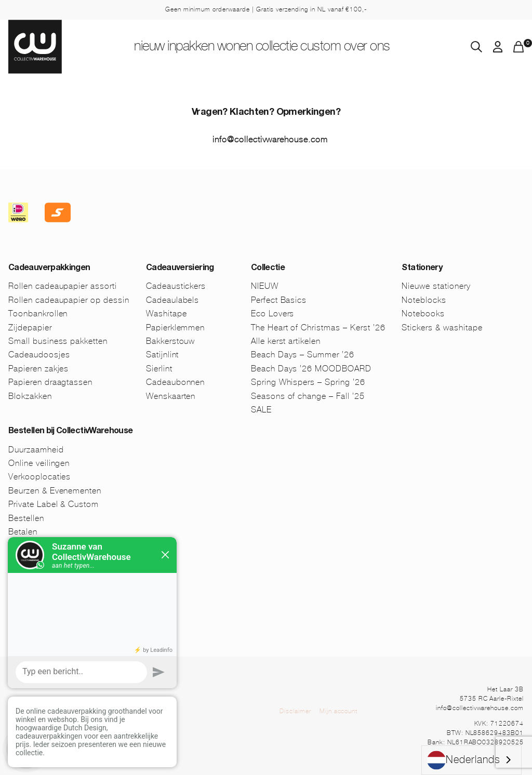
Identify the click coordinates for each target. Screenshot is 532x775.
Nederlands (464, 760)
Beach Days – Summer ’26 (303, 355)
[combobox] (471, 760)
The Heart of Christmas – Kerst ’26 (318, 328)
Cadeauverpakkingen (49, 269)
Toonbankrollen (38, 313)
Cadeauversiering (180, 269)
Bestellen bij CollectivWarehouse (71, 432)
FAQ (17, 587)
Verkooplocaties (39, 477)
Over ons (391, 47)
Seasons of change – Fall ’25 (308, 396)
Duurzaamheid (36, 450)
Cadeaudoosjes (39, 355)
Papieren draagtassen (50, 382)
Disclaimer (295, 711)
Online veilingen (39, 463)
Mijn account (339, 711)
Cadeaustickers (176, 286)
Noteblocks (424, 300)
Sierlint (159, 369)
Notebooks (423, 313)
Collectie (284, 47)
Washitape (167, 313)
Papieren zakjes (38, 369)
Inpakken (179, 47)
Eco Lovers (273, 313)
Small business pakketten (58, 341)
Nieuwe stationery (436, 286)
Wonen (232, 47)
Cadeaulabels (173, 300)
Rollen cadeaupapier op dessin (69, 300)
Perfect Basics (279, 300)
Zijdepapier (30, 328)
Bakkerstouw (171, 341)
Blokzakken (30, 396)
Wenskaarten (171, 396)
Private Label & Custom (54, 504)
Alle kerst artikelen (286, 341)
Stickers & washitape (442, 328)
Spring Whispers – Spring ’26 (308, 382)
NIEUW (127, 47)
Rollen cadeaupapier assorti (63, 286)
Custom (337, 47)
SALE (261, 410)
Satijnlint (163, 355)
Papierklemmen (175, 328)
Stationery (422, 269)
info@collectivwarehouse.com (270, 139)
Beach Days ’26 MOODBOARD (311, 369)
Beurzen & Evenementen (55, 491)
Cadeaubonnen (176, 382)
